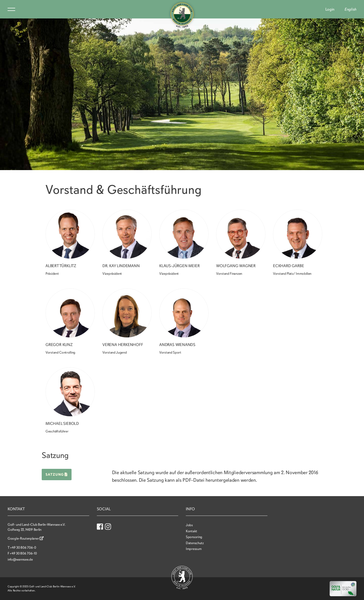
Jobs (189, 525)
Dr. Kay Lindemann (121, 266)
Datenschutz (195, 543)
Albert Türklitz (61, 266)
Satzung (57, 475)
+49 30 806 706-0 (23, 548)
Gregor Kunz (59, 345)
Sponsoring (194, 537)
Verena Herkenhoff (123, 345)
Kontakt (191, 531)
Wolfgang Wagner (236, 266)
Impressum (194, 549)
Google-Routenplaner (26, 538)
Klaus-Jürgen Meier (179, 266)
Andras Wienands (177, 345)
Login (330, 9)
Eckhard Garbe (288, 266)
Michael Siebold (62, 424)
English (350, 9)
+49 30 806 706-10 (23, 553)
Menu (11, 9)
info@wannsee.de (20, 559)
